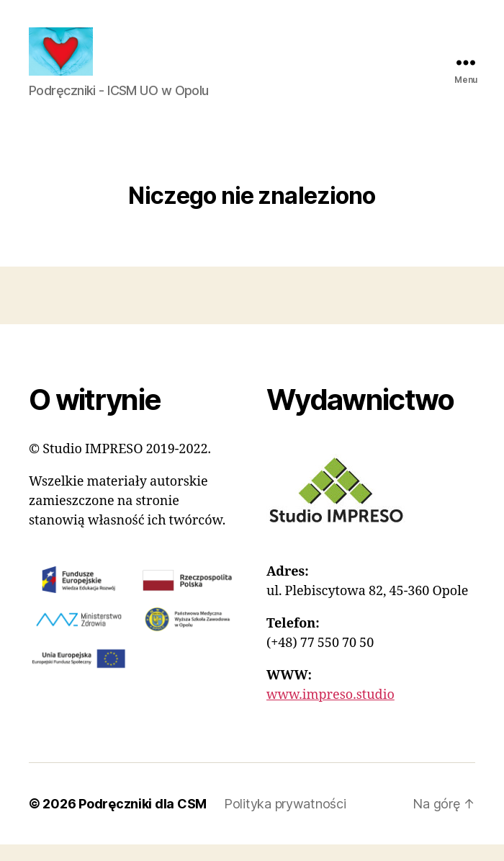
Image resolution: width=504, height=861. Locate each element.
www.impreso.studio (330, 711)
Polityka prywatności (285, 820)
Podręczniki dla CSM (143, 820)
